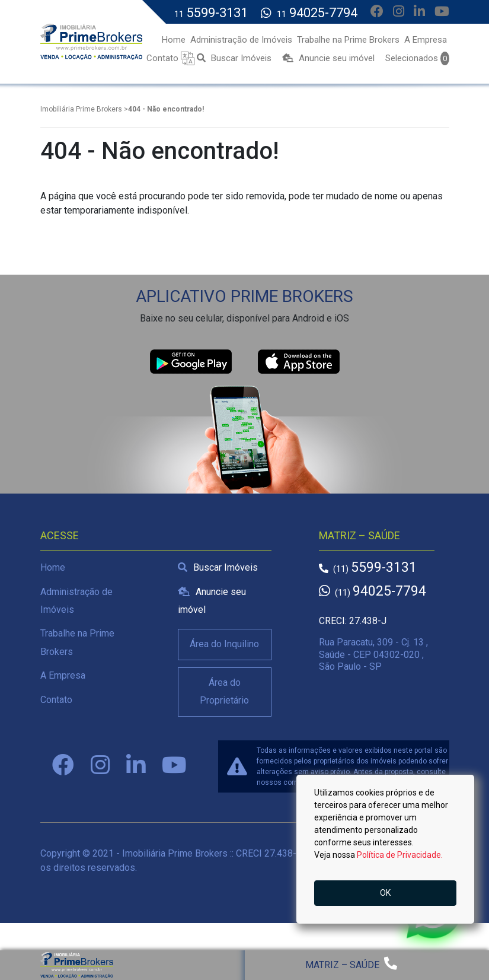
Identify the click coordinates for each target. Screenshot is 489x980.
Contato (56, 700)
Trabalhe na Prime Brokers (77, 642)
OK (385, 893)
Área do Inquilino (224, 644)
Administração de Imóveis (76, 601)
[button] (188, 58)
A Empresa (63, 675)
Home (53, 567)
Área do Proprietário (224, 691)
